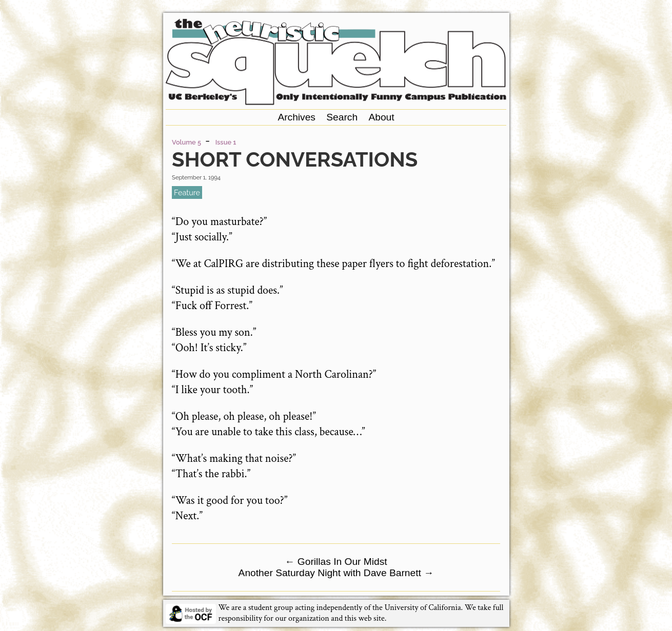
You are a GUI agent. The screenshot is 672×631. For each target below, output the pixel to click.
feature (187, 192)
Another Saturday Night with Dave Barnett (336, 573)
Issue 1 (226, 142)
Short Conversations (295, 159)
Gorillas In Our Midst (336, 562)
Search (342, 117)
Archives (297, 117)
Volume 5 (186, 142)
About (381, 117)
